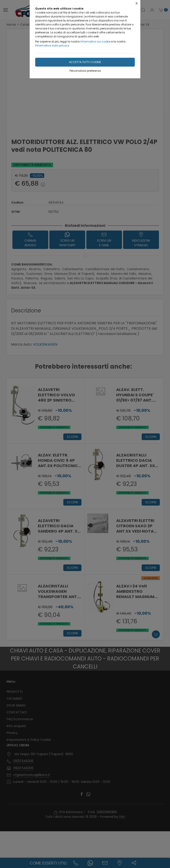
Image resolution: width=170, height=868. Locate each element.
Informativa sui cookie (95, 41)
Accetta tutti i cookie (85, 62)
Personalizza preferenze (85, 71)
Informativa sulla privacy (52, 45)
